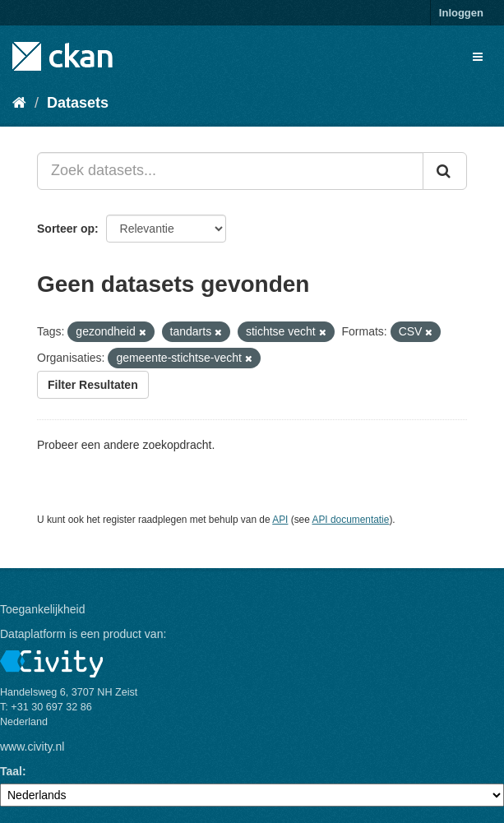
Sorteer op (66, 229)
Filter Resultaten (93, 385)
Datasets (78, 103)
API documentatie (351, 520)
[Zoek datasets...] (230, 171)
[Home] (19, 103)
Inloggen (461, 13)
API (280, 520)
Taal (11, 771)
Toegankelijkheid (43, 609)
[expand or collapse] (478, 57)
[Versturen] (445, 171)
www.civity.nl (32, 747)
